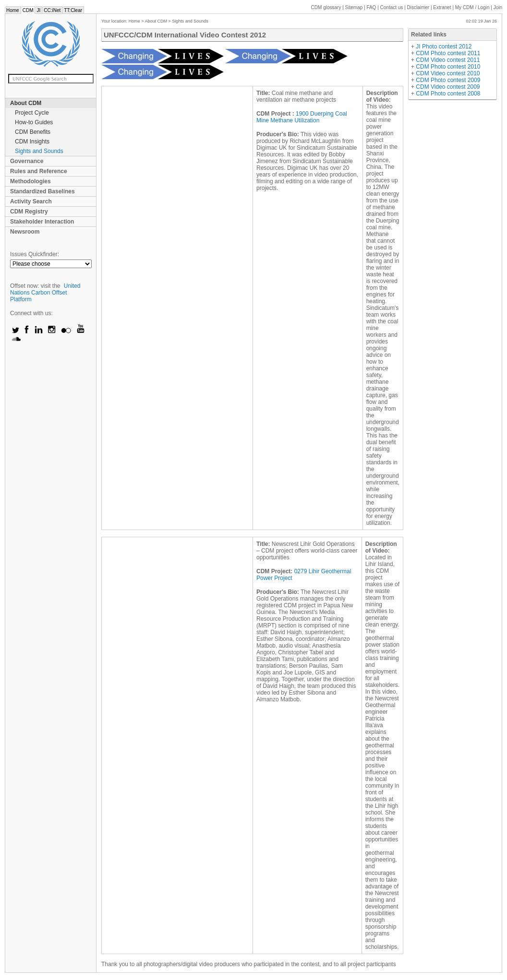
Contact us (392, 7)
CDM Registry (29, 212)
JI (38, 10)
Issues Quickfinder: (35, 254)
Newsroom (25, 232)
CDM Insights (32, 142)
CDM (28, 10)
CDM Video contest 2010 (448, 73)
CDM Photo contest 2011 (448, 53)
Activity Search (31, 201)
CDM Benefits (33, 132)
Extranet (442, 7)
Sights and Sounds (39, 151)
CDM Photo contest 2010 (448, 67)
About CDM (26, 103)
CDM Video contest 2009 (448, 87)
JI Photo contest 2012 (444, 47)
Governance (27, 161)
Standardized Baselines (42, 191)
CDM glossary (326, 7)
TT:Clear (73, 10)
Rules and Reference (39, 171)
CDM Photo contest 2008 (448, 94)
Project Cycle (32, 113)
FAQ (371, 7)
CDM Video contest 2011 (448, 60)
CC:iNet (52, 10)
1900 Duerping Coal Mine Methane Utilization (302, 117)
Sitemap (354, 7)
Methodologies (30, 181)
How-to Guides (34, 122)
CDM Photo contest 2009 (448, 80)
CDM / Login (473, 7)
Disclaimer (418, 7)
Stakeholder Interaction (42, 222)
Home (13, 10)
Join (498, 7)
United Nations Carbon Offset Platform (45, 293)
